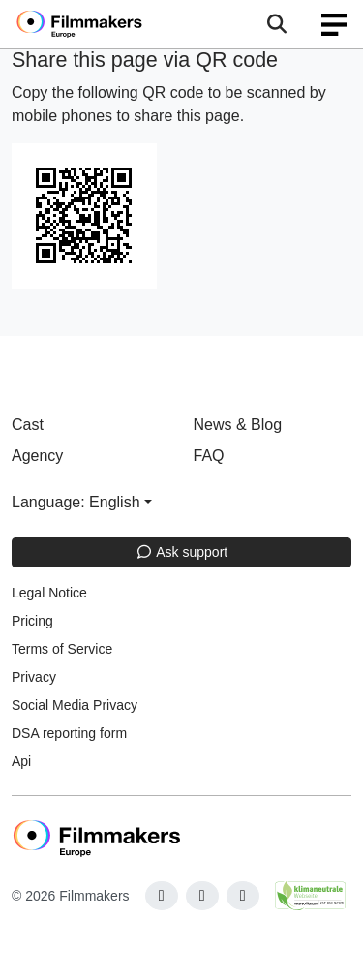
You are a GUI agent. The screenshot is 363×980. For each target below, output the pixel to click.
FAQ (209, 456)
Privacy (34, 677)
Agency (37, 456)
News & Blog (238, 425)
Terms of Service (62, 649)
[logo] (103, 24)
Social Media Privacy (75, 705)
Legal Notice (49, 593)
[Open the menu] (276, 24)
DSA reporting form (69, 733)
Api (21, 761)
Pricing (32, 621)
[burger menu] (334, 25)
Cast (28, 425)
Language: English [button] (76, 502)
